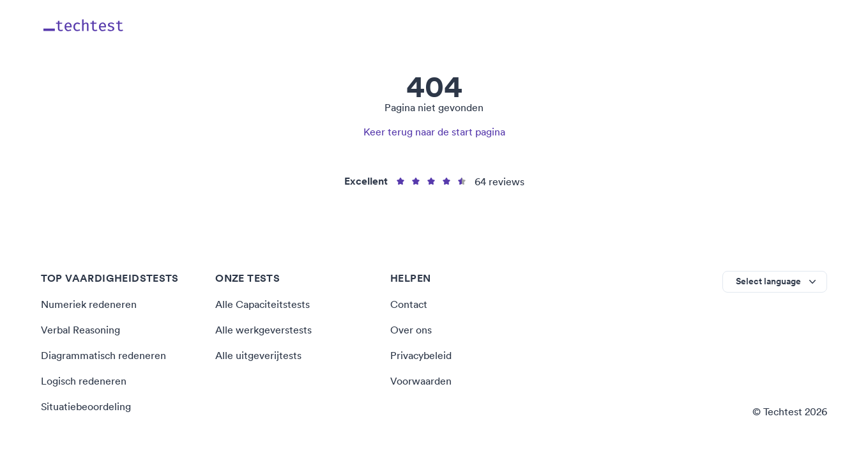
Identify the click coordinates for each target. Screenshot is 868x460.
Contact (409, 304)
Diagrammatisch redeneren (103, 355)
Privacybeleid (421, 355)
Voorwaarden (421, 381)
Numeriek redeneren (89, 304)
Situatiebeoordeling (86, 406)
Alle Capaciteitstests (263, 304)
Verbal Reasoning (80, 330)
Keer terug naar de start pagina (434, 132)
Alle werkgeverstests (263, 330)
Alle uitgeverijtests (258, 355)
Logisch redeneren (84, 381)
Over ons (411, 330)
